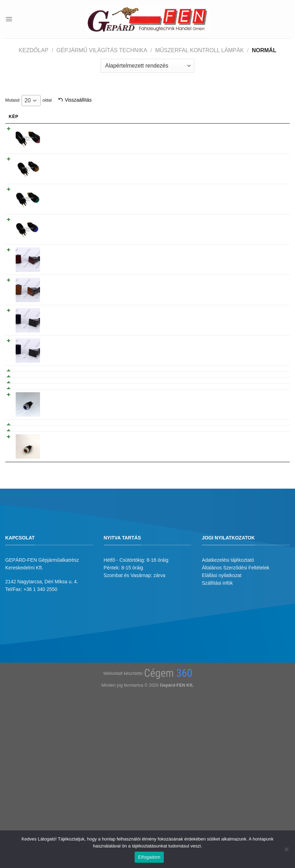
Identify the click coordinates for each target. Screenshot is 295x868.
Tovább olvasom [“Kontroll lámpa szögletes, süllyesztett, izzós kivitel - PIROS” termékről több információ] (259, 252)
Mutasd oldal (28, 101)
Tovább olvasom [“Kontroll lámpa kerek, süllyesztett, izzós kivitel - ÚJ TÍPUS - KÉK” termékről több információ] (259, 221)
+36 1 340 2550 (41, 725)
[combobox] (31, 101)
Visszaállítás (78, 100)
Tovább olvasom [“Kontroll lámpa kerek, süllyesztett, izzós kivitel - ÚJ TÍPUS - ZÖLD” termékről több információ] (259, 191)
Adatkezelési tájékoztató (228, 696)
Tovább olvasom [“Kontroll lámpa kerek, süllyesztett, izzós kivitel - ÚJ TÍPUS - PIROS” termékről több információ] (259, 131)
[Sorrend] (147, 66)
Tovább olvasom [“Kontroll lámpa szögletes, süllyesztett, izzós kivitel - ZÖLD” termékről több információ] (259, 312)
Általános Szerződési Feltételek (236, 704)
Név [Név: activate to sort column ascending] (55, 117)
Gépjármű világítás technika (102, 50)
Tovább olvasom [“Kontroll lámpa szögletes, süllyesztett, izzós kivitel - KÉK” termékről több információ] (259, 342)
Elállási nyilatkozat (222, 711)
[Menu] (9, 19)
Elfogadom (149, 857)
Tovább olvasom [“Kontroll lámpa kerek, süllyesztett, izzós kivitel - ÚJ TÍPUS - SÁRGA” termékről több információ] (259, 161)
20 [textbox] (28, 100)
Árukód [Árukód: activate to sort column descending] (194, 117)
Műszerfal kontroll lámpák (200, 50)
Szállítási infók (217, 719)
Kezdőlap (34, 50)
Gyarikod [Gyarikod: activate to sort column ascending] (155, 117)
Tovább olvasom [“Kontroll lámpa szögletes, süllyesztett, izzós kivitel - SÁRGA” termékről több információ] (259, 282)
